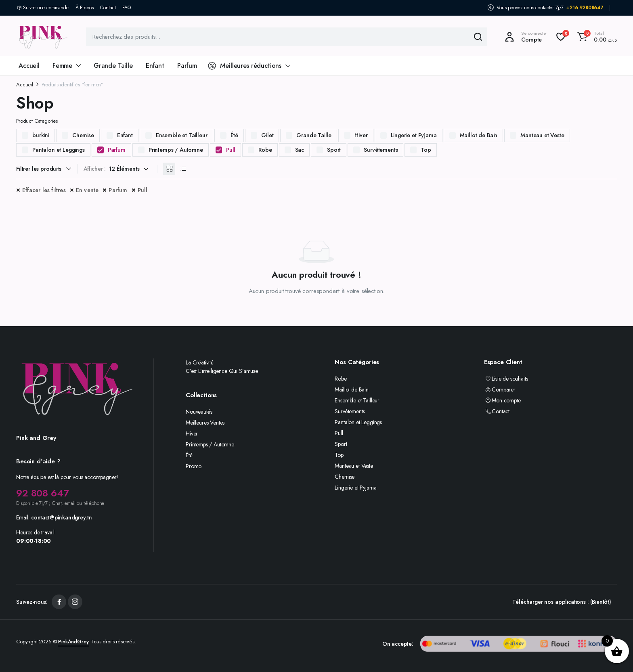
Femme (62, 66)
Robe (265, 150)
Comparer (500, 389)
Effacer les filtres (44, 190)
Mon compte (502, 400)
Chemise (83, 135)
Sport (334, 150)
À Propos (85, 8)
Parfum (187, 66)
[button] (596, 37)
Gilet (267, 135)
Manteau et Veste (542, 135)
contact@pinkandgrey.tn (61, 517)
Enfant (155, 66)
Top (426, 150)
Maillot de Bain (479, 135)
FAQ (127, 8)
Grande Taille (113, 66)
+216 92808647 (585, 8)
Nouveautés (199, 412)
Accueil (29, 66)
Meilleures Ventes (205, 423)
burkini (41, 135)
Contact (108, 8)
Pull (231, 150)
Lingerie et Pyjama (414, 135)
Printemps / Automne (176, 150)
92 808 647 (42, 493)
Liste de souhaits (506, 379)
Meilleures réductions (245, 66)
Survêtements (381, 150)
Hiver (361, 135)
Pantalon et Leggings (59, 150)
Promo (194, 466)
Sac (300, 150)
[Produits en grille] (169, 169)
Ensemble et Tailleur (182, 135)
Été (235, 135)
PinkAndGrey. (74, 642)
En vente (87, 190)
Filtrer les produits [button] (39, 169)
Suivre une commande (46, 8)
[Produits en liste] (183, 169)
